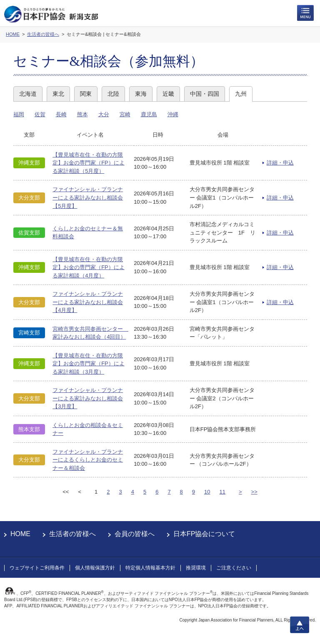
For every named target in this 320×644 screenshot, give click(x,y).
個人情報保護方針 (95, 568)
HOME (20, 534)
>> (254, 492)
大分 (104, 114)
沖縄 (173, 114)
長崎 (61, 114)
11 (222, 492)
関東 (86, 94)
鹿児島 (149, 114)
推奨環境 (196, 568)
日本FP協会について (204, 534)
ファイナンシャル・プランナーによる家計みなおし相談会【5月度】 (88, 197)
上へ (300, 625)
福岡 (19, 114)
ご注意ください (234, 568)
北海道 (28, 94)
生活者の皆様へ (72, 534)
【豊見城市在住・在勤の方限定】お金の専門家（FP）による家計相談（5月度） (89, 163)
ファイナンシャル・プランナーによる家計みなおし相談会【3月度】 (88, 398)
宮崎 (125, 114)
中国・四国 (205, 94)
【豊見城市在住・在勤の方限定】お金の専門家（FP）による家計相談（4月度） (89, 267)
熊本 (82, 114)
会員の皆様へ (135, 534)
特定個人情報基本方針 (150, 568)
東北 (58, 94)
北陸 (113, 94)
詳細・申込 (280, 163)
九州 (241, 94)
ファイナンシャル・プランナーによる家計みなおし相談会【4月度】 (88, 302)
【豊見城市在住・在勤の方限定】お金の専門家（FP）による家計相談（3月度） (89, 364)
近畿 (168, 94)
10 (207, 492)
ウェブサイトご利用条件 (37, 568)
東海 (141, 94)
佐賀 (40, 114)
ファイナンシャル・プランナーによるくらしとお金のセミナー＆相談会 (88, 460)
